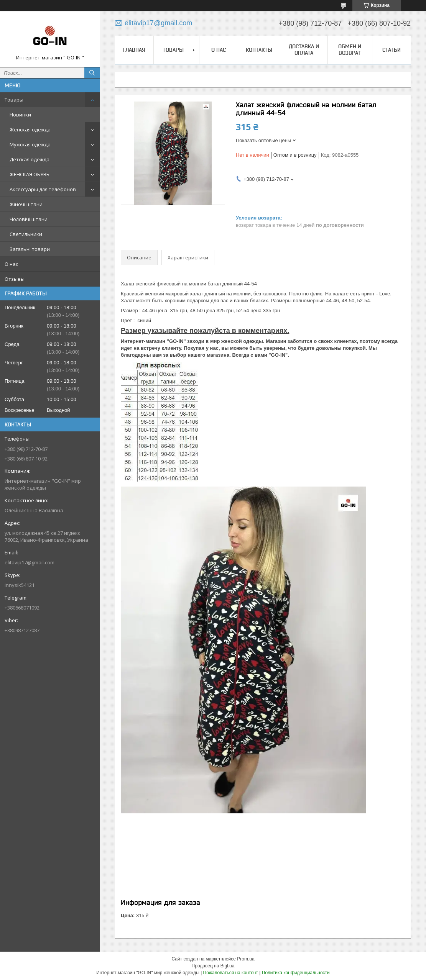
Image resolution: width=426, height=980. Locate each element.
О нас (11, 264)
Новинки (20, 115)
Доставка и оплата (304, 50)
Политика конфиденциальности (296, 973)
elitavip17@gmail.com (30, 562)
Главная (134, 50)
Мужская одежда (30, 144)
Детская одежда (30, 159)
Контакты (259, 50)
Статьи (391, 50)
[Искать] (92, 73)
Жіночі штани (26, 204)
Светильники (26, 234)
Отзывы (15, 279)
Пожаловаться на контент (231, 973)
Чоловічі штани (29, 219)
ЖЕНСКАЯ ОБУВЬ (30, 174)
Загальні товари (30, 249)
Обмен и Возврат (350, 50)
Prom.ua (246, 959)
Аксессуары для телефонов (43, 189)
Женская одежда (30, 129)
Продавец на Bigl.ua (213, 966)
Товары (14, 100)
